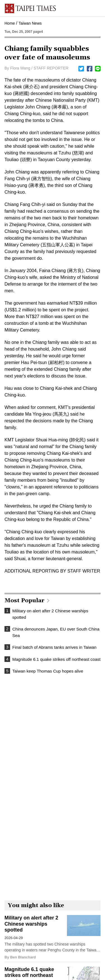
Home (10, 23)
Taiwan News (30, 23)
